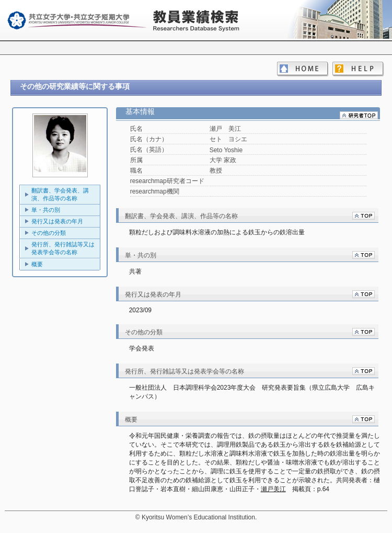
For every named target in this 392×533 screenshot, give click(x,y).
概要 (37, 264)
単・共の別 (46, 210)
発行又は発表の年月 (57, 221)
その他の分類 (49, 233)
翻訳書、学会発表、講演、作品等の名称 (60, 194)
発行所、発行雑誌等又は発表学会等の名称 (63, 248)
